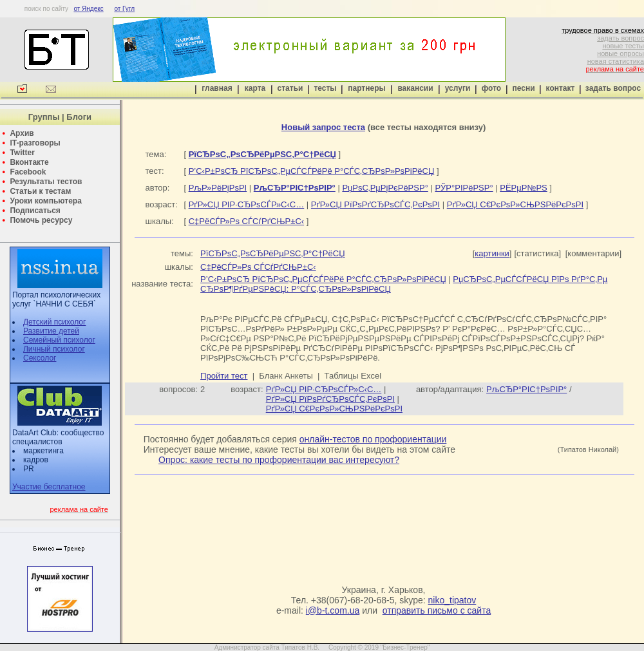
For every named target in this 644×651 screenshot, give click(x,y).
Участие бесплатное (49, 487)
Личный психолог (54, 349)
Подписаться (35, 211)
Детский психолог (54, 322)
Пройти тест (224, 376)
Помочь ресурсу (41, 220)
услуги (458, 88)
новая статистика (616, 61)
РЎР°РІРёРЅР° (464, 188)
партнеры (366, 88)
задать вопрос (620, 38)
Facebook (28, 172)
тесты (325, 88)
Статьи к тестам (40, 191)
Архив (22, 133)
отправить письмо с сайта (437, 610)
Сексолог (40, 358)
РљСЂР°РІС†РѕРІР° (526, 389)
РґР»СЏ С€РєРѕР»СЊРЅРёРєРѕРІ (515, 204)
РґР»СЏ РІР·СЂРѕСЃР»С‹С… (247, 204)
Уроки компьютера (45, 201)
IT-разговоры (35, 143)
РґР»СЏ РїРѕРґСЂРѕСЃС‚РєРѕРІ (375, 204)
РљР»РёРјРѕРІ (218, 188)
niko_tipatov (452, 600)
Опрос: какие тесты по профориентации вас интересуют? (279, 460)
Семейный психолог (59, 340)
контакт (561, 88)
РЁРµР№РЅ (523, 188)
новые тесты (623, 46)
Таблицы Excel (353, 376)
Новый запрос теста (323, 127)
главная (217, 88)
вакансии (415, 88)
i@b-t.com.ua (333, 610)
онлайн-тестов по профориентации (373, 439)
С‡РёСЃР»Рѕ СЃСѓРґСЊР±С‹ (247, 221)
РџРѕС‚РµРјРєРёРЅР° (385, 188)
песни (523, 88)
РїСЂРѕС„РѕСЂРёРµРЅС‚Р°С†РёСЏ (272, 253)
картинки (492, 253)
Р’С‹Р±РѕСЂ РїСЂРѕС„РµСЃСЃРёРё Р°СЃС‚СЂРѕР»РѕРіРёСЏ (312, 171)
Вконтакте (29, 162)
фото (491, 88)
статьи (290, 88)
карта (255, 88)
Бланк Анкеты (286, 376)
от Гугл (124, 9)
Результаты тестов (46, 182)
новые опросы (620, 53)
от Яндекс (88, 9)
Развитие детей (51, 331)
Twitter (22, 153)
